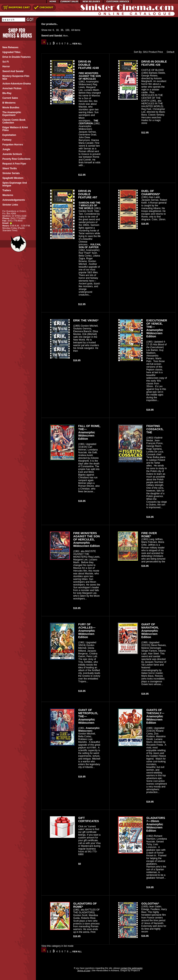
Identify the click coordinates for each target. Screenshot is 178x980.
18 (57, 30)
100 (67, 30)
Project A (135, 970)
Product (153, 52)
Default (170, 52)
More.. (66, 36)
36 (62, 30)
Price (160, 52)
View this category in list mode (57, 946)
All (73, 30)
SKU (145, 52)
